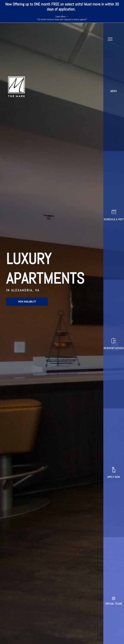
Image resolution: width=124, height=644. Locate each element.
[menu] (110, 39)
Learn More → (62, 16)
